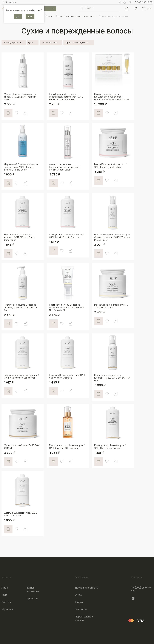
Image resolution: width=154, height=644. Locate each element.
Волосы (6, 602)
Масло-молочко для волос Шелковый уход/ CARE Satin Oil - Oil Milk (112, 378)
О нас (78, 595)
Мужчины (7, 609)
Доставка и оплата (86, 588)
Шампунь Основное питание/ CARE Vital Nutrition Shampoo (67, 376)
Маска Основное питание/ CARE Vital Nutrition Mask (111, 306)
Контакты (81, 609)
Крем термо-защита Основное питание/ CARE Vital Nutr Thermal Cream (21, 307)
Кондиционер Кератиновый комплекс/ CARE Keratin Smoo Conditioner (19, 237)
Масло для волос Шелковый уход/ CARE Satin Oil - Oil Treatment (67, 447)
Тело (4, 595)
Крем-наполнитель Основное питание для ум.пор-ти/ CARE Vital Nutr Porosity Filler (67, 307)
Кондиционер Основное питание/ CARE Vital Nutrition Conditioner (21, 376)
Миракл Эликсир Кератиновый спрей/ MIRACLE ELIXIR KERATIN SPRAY (20, 97)
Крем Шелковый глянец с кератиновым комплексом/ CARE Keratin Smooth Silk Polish (66, 97)
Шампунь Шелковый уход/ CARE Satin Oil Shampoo (21, 514)
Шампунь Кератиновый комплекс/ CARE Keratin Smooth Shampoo (67, 236)
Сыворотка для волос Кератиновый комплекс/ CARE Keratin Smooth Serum (65, 167)
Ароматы (32, 598)
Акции (79, 602)
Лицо (5, 588)
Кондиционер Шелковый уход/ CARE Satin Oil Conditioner (110, 447)
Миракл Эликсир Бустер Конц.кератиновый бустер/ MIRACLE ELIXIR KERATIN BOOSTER (112, 97)
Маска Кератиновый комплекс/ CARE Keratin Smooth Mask (110, 166)
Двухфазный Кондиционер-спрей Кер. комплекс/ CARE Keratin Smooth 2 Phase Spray (21, 167)
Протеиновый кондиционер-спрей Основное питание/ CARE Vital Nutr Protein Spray (112, 237)
